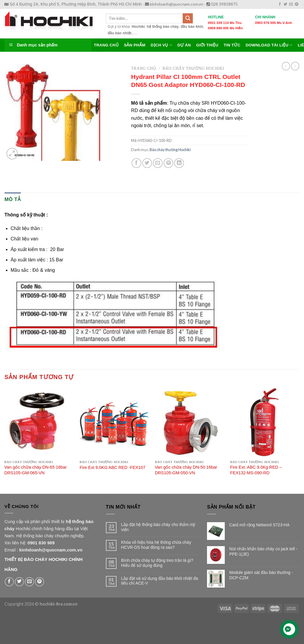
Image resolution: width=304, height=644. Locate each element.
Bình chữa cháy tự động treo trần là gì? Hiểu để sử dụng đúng (157, 563)
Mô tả (13, 199)
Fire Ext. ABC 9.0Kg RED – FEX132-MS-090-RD (256, 470)
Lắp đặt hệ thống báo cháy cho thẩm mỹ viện (158, 527)
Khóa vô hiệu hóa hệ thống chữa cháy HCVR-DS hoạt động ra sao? (156, 545)
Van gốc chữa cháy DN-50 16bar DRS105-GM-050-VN (186, 470)
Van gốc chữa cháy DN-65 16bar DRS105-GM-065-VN (36, 470)
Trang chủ (144, 68)
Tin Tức (232, 45)
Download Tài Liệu (269, 45)
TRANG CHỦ (106, 45)
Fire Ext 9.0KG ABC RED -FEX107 (112, 467)
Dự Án (184, 45)
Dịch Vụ (161, 45)
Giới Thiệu (207, 45)
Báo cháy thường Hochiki (193, 68)
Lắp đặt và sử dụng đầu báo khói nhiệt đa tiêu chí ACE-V (159, 581)
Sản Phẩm (135, 45)
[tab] (13, 199)
